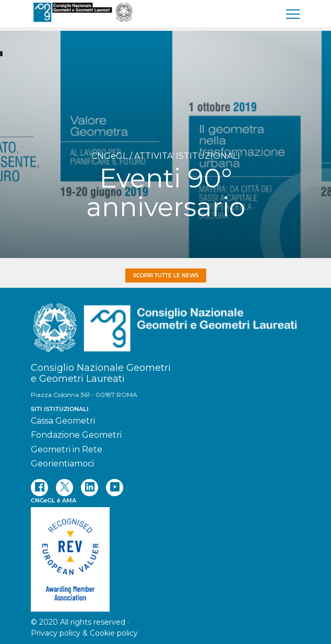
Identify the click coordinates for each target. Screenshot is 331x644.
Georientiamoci (62, 464)
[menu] (293, 14)
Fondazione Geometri (76, 435)
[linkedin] (90, 488)
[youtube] (115, 488)
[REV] (165, 554)
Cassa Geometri (63, 421)
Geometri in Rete (67, 449)
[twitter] (64, 488)
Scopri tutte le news (166, 276)
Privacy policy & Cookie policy (84, 633)
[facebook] (39, 488)
